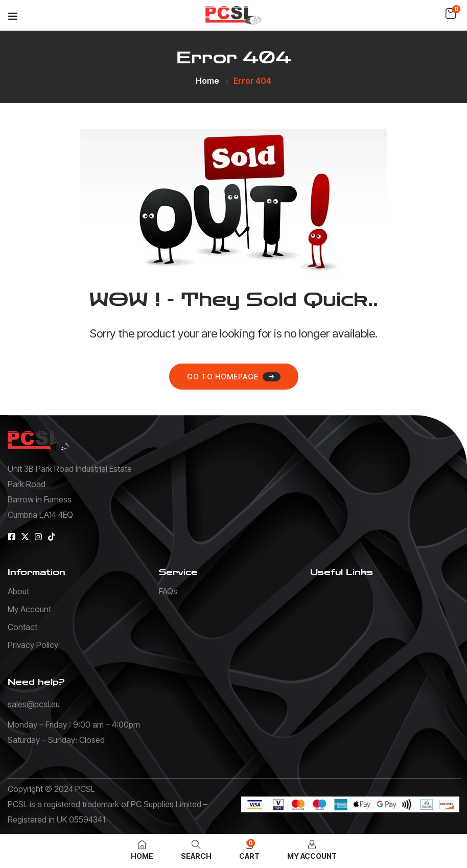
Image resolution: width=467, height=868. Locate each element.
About (18, 591)
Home (207, 81)
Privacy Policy (33, 645)
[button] (451, 14)
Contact (22, 627)
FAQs (168, 591)
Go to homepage (234, 377)
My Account (29, 609)
